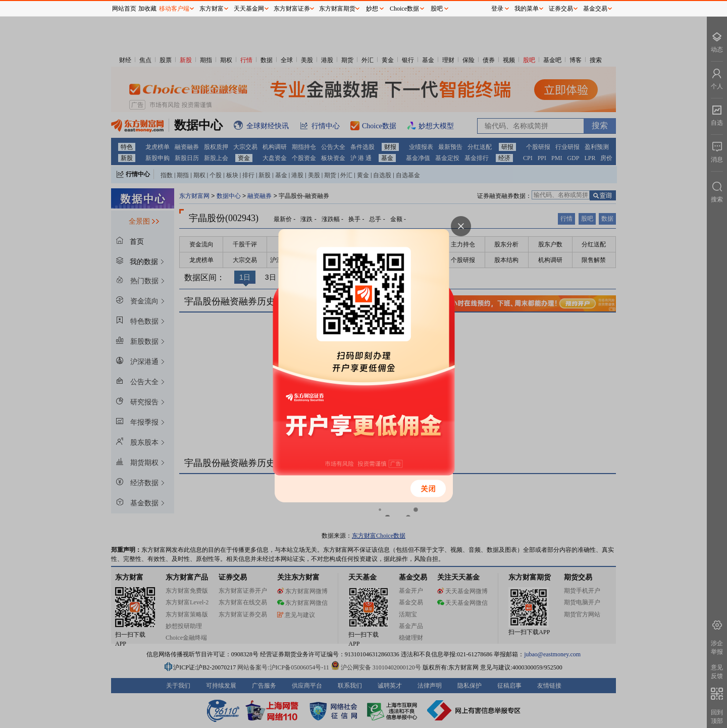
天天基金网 (249, 9)
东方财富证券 (292, 9)
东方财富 (212, 9)
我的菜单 (527, 9)
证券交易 (561, 9)
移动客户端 (174, 9)
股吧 (437, 9)
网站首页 (124, 9)
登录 (497, 9)
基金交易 (595, 9)
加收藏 (147, 9)
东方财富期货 (337, 9)
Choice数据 (404, 9)
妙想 (372, 9)
